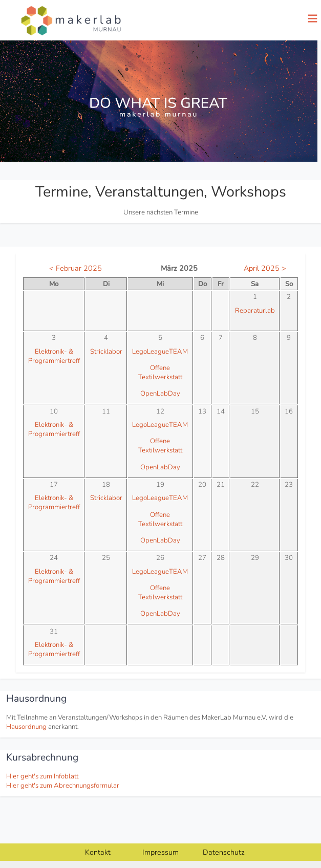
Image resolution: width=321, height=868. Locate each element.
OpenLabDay (160, 394)
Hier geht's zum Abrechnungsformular (63, 786)
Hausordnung (26, 727)
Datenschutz (224, 852)
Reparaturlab (255, 311)
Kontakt (98, 852)
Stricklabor (106, 352)
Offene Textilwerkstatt (160, 373)
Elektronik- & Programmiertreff (54, 356)
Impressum (160, 852)
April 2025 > (265, 268)
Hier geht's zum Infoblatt (42, 776)
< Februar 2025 (76, 268)
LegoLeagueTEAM (160, 352)
